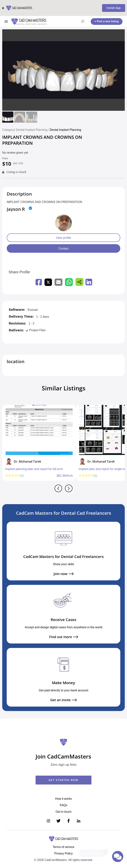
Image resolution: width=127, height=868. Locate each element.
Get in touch (63, 812)
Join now (64, 574)
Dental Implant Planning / (33, 130)
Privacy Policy (63, 853)
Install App (114, 8)
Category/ (9, 130)
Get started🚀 (95, 852)
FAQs (63, 805)
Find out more (64, 637)
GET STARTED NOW (63, 780)
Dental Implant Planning (65, 130)
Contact (63, 248)
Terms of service (63, 847)
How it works (63, 799)
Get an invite (63, 700)
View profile (63, 238)
